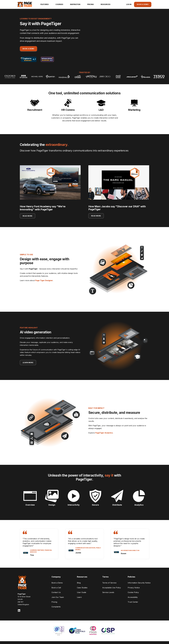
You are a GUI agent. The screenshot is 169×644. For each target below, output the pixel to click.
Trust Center (133, 602)
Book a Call (56, 588)
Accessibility (133, 597)
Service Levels (108, 592)
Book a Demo (57, 583)
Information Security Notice (139, 583)
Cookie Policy (133, 592)
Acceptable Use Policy (112, 588)
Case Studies (82, 588)
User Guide (82, 592)
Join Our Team (58, 597)
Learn (79, 597)
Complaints (56, 607)
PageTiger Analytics (104, 433)
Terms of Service (109, 583)
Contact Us (56, 592)
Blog (79, 583)
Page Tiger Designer (44, 280)
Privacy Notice (134, 588)
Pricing (54, 602)
